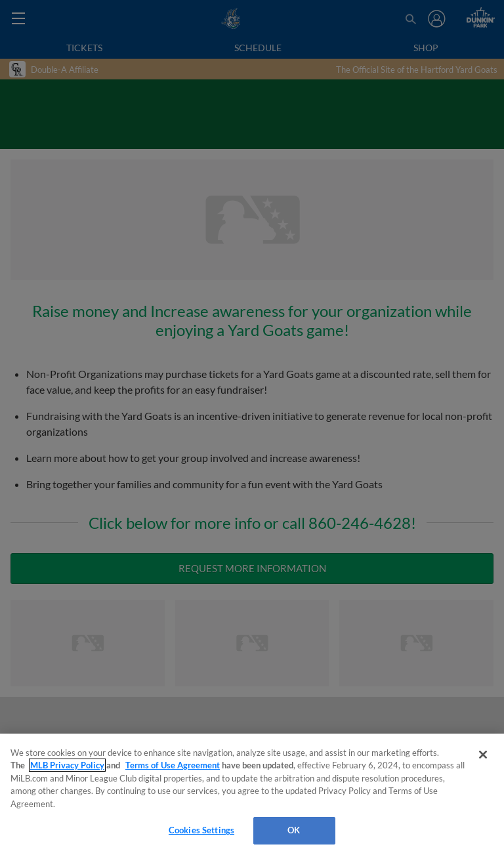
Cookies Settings (201, 830)
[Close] (483, 755)
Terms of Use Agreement (173, 765)
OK (294, 830)
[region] (252, 794)
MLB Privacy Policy (67, 765)
